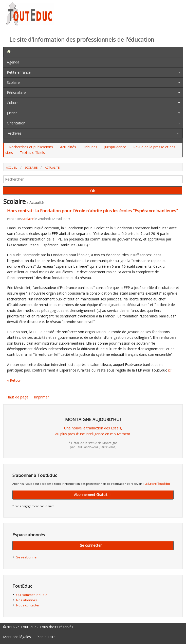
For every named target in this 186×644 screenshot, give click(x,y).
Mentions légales (17, 637)
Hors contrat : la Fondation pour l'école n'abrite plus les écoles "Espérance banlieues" (92, 211)
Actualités (68, 147)
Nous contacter (28, 605)
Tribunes (90, 147)
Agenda (13, 62)
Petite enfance (19, 72)
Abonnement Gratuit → (93, 495)
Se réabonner (27, 557)
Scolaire (13, 82)
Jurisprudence (115, 147)
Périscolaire (16, 93)
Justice (12, 113)
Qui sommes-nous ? (31, 595)
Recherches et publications (31, 147)
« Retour (14, 380)
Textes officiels (32, 152)
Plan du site (46, 637)
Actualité (52, 167)
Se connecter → (93, 545)
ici (170, 370)
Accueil (12, 167)
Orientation (16, 123)
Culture (13, 103)
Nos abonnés (27, 600)
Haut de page (17, 397)
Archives (15, 133)
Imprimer (41, 397)
